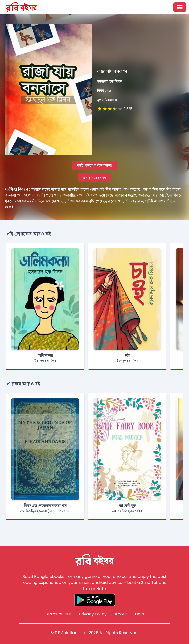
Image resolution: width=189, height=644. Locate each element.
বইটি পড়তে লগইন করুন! (94, 165)
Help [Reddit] (140, 614)
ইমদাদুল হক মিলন (110, 81)
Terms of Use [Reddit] (58, 614)
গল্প (104, 91)
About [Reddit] (121, 614)
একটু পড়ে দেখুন (94, 178)
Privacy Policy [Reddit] (93, 614)
